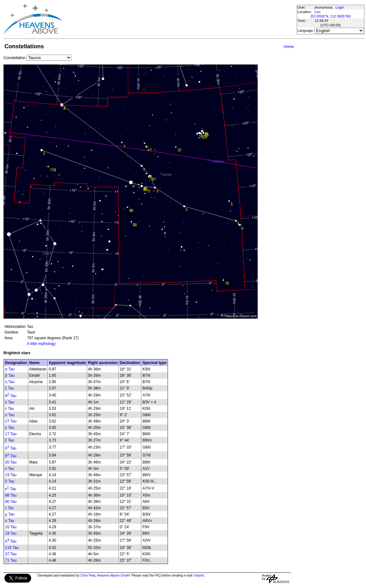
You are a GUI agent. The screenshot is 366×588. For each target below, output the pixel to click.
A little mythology (41, 344)
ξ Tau (10, 440)
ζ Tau (10, 388)
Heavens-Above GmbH (113, 575)
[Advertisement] (179, 19)
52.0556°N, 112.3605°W (331, 16)
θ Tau (11, 396)
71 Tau (11, 560)
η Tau (10, 382)
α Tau (10, 369)
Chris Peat (88, 575)
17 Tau (11, 434)
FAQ (158, 575)
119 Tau (12, 548)
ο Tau (10, 415)
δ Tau (11, 448)
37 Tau (11, 554)
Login (340, 7)
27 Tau (11, 421)
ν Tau (10, 469)
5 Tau (10, 481)
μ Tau (10, 514)
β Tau (10, 375)
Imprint (199, 575)
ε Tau (10, 409)
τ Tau (9, 508)
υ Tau (10, 521)
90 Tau (11, 502)
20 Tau (11, 462)
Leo (317, 12)
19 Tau (11, 533)
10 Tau (11, 527)
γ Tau (10, 428)
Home (289, 47)
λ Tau (10, 402)
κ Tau (11, 489)
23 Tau (11, 475)
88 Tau (11, 495)
